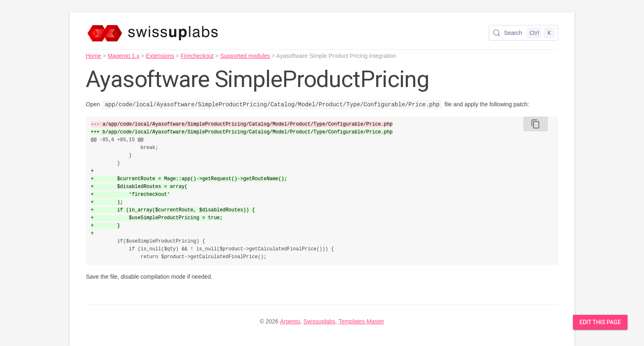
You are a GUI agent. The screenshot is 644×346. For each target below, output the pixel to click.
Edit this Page (600, 322)
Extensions (160, 56)
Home (93, 56)
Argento (290, 321)
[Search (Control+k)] (523, 33)
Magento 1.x (123, 56)
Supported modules (245, 56)
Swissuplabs (320, 321)
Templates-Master (361, 321)
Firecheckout (197, 56)
